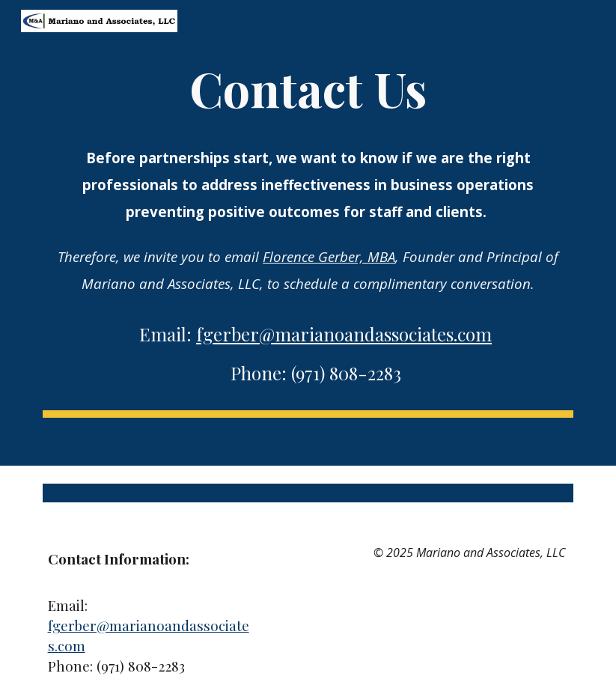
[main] (308, 226)
